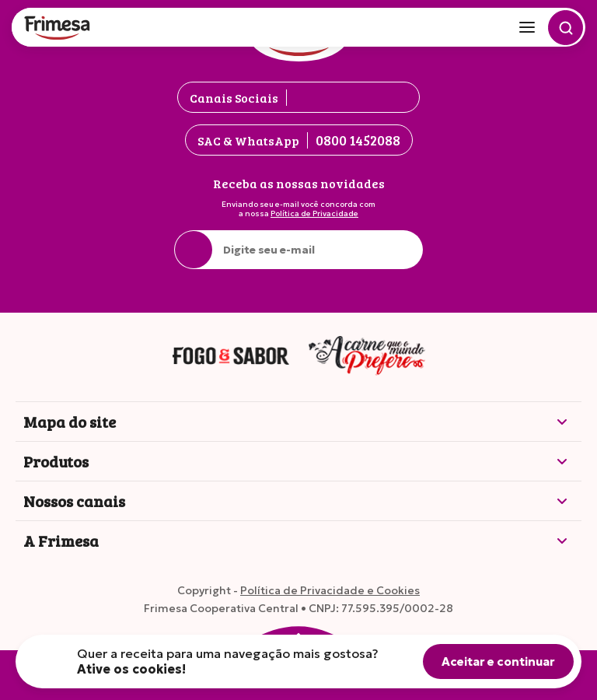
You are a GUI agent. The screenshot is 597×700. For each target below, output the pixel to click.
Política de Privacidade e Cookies (330, 590)
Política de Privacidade (314, 214)
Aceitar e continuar (498, 661)
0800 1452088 (358, 140)
